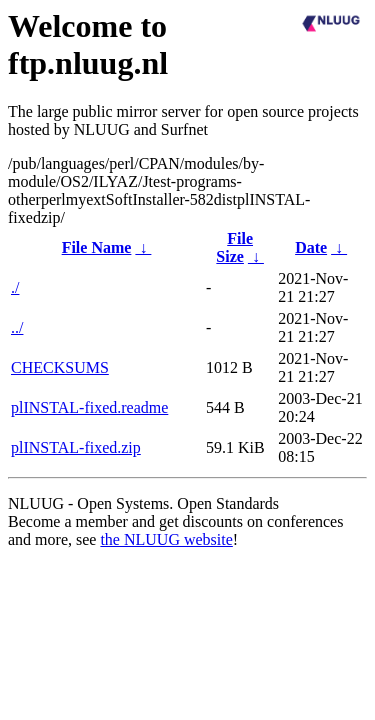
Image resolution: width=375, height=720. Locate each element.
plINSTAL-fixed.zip (76, 447)
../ (17, 327)
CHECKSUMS (60, 367)
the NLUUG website (166, 539)
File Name (97, 247)
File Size (234, 247)
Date (311, 247)
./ (15, 287)
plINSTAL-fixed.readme (89, 407)
